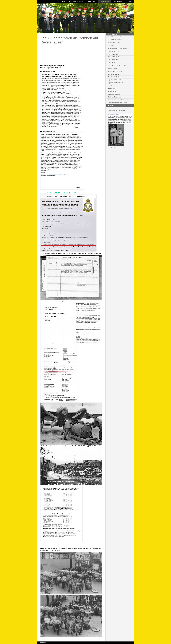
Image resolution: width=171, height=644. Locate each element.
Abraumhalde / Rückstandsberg (117, 48)
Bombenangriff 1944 (114, 74)
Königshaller (92, 1)
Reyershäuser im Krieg (115, 71)
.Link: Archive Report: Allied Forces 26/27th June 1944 (58, 193)
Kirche (110, 86)
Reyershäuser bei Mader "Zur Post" (119, 100)
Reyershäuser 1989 (114, 43)
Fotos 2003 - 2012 (113, 51)
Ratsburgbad (112, 91)
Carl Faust (111, 46)
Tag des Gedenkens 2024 (116, 83)
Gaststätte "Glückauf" (114, 94)
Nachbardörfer (118, 1)
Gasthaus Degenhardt (115, 97)
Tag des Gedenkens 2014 (116, 80)
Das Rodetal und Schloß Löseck (118, 66)
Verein (63, 1)
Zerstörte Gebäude (114, 77)
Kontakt (130, 1)
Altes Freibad (112, 88)
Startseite (43, 643)
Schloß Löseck (112, 68)
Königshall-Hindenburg (76, 1)
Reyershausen (105, 1)
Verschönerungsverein (115, 37)
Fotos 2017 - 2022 (113, 60)
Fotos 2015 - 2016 (113, 57)
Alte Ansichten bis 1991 (115, 40)
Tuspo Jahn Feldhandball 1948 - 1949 (119, 103)
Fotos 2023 (111, 63)
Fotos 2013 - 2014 (113, 54)
